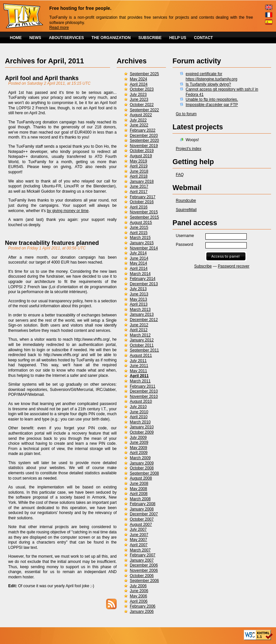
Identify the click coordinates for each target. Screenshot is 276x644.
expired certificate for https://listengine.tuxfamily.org (211, 76)
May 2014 (138, 263)
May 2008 (138, 489)
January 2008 (142, 509)
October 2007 (142, 519)
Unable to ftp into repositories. (212, 99)
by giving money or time (68, 211)
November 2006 (144, 570)
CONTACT (203, 38)
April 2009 (139, 453)
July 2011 (138, 361)
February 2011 (143, 386)
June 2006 (139, 591)
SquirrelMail (186, 210)
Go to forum (186, 114)
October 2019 (142, 151)
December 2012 (144, 320)
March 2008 (140, 499)
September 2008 (144, 473)
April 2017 (139, 192)
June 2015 (139, 227)
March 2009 (140, 458)
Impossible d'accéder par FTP (212, 105)
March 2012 (140, 335)
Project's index (189, 149)
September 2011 (144, 350)
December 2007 (144, 514)
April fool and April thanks (42, 78)
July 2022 (138, 120)
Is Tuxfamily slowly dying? (208, 84)
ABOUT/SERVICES (66, 38)
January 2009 (142, 463)
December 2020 (144, 136)
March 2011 (140, 381)
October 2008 (142, 468)
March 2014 (140, 274)
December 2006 (144, 565)
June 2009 (139, 442)
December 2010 (144, 391)
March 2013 (140, 310)
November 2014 (144, 248)
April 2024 (139, 84)
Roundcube (186, 201)
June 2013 (139, 294)
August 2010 (141, 401)
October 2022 (142, 105)
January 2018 (142, 182)
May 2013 (138, 299)
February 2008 (143, 504)
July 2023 (138, 95)
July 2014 (138, 253)
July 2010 (138, 407)
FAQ (180, 175)
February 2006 (143, 606)
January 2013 (142, 314)
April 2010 (139, 417)
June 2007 (139, 535)
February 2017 (143, 197)
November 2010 (144, 397)
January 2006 (142, 612)
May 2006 (138, 596)
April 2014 (139, 268)
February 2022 (143, 130)
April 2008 (139, 494)
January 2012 (142, 340)
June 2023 (139, 99)
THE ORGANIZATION (111, 38)
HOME (16, 38)
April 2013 (139, 304)
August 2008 (141, 478)
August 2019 (141, 156)
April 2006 (139, 601)
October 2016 (142, 202)
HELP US (178, 38)
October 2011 (142, 345)
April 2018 (139, 176)
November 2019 (144, 146)
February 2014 (143, 279)
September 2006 (144, 581)
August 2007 (141, 525)
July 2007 (138, 529)
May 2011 (138, 371)
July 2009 (138, 438)
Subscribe (203, 266)
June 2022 (139, 125)
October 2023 (142, 89)
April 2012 (139, 330)
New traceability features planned (52, 243)
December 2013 (144, 284)
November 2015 (144, 212)
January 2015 (142, 243)
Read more (59, 28)
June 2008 (139, 483)
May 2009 (138, 448)
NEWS (35, 38)
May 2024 (138, 79)
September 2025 (144, 74)
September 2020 (144, 140)
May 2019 (138, 161)
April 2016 (139, 207)
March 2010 (140, 422)
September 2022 (144, 110)
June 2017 (139, 186)
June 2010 (139, 412)
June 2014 (139, 258)
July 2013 (138, 289)
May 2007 (138, 540)
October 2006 (142, 576)
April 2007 (139, 545)
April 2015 (139, 233)
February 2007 (143, 555)
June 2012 (139, 325)
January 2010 (142, 427)
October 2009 (142, 432)
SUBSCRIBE (150, 38)
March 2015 (140, 238)
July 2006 (138, 586)
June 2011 (139, 366)
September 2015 (144, 217)
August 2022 (141, 115)
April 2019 (139, 166)
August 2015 (141, 223)
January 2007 (142, 560)
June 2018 (139, 171)
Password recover (234, 266)
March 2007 (140, 550)
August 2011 (141, 355)
